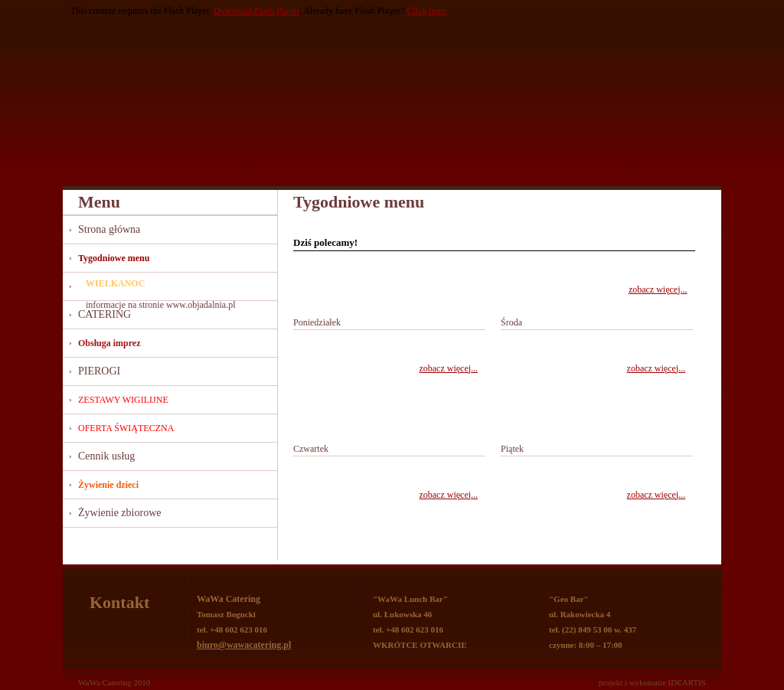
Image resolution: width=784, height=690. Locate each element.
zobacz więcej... (658, 289)
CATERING (105, 314)
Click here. (428, 11)
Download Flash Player (256, 11)
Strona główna (109, 229)
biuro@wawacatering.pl (244, 645)
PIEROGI (99, 371)
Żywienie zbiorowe (119, 513)
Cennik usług (106, 456)
